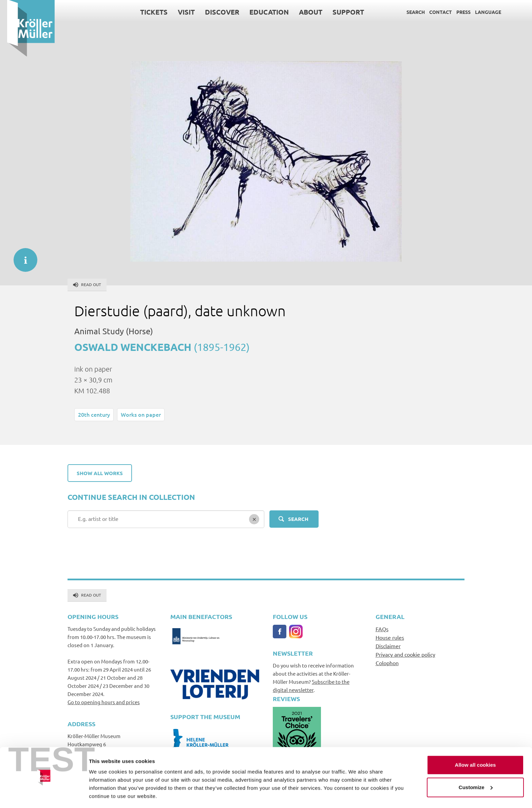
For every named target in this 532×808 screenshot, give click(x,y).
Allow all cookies (476, 745)
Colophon (387, 663)
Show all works (100, 473)
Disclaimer (388, 646)
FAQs (382, 629)
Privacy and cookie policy (405, 654)
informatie (22, 257)
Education (262, 12)
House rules (390, 637)
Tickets (147, 12)
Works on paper (141, 414)
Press (456, 12)
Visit (179, 12)
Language (481, 12)
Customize (476, 767)
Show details (105, 795)
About (303, 12)
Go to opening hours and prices (104, 702)
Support (341, 12)
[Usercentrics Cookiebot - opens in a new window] (44, 795)
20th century (94, 414)
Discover (215, 12)
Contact (433, 12)
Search (408, 12)
